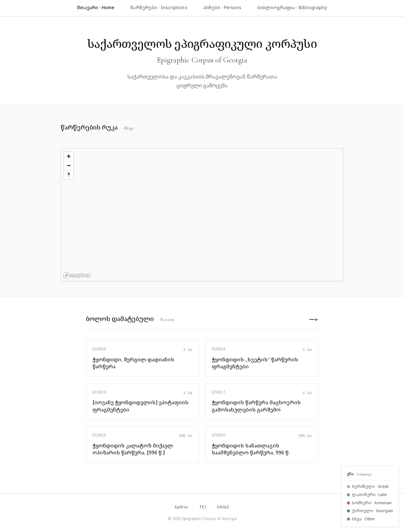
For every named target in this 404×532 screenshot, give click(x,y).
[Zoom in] (69, 156)
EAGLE (223, 507)
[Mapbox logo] (77, 275)
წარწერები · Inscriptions (159, 7)
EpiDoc (182, 507)
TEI (203, 507)
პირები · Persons (222, 7)
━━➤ (314, 319)
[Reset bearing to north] (69, 175)
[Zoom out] (69, 165)
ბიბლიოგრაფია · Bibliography (292, 7)
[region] (202, 215)
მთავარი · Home (96, 7)
